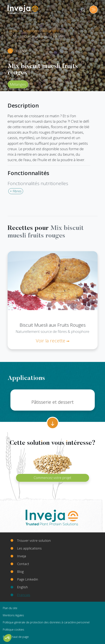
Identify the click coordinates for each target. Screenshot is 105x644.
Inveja (22, 556)
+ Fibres (16, 191)
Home (14, 31)
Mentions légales (13, 615)
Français (24, 595)
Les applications (29, 548)
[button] (7, 638)
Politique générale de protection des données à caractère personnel (46, 622)
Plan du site (10, 608)
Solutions (31, 31)
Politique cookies (13, 629)
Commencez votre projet (52, 478)
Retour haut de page (16, 637)
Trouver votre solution (34, 540)
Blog (20, 571)
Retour (22, 51)
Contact (23, 564)
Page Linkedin (28, 579)
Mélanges (51, 31)
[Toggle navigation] (94, 10)
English (22, 587)
